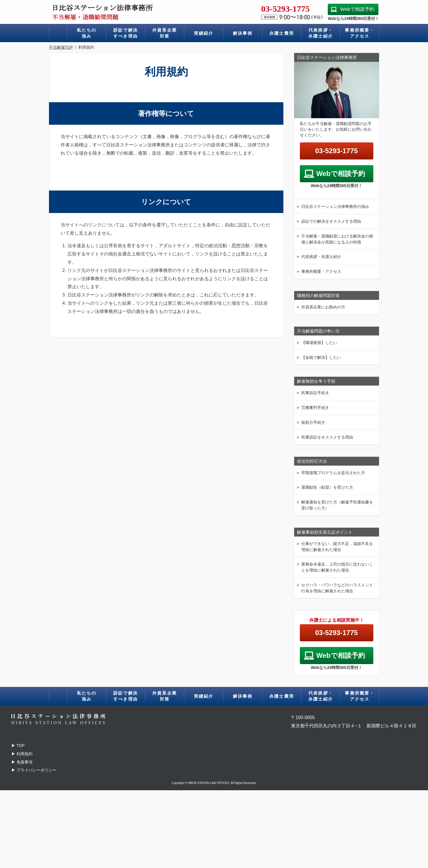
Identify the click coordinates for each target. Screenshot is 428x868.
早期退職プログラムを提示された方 (333, 473)
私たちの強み (87, 33)
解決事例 (243, 33)
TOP (18, 746)
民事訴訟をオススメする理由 (327, 437)
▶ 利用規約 (22, 754)
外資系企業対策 (165, 33)
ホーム (58, 33)
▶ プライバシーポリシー (34, 770)
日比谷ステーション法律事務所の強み (335, 206)
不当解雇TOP (61, 47)
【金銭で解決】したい (321, 357)
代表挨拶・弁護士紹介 (321, 33)
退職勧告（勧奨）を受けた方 (327, 487)
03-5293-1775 (336, 151)
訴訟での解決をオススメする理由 (331, 221)
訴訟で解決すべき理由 (126, 33)
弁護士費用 (282, 33)
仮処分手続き (313, 422)
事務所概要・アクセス (360, 33)
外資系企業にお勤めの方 (323, 307)
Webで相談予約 (357, 9)
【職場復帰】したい (319, 343)
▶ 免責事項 (22, 762)
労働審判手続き (315, 408)
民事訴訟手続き (315, 393)
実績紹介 (204, 33)
